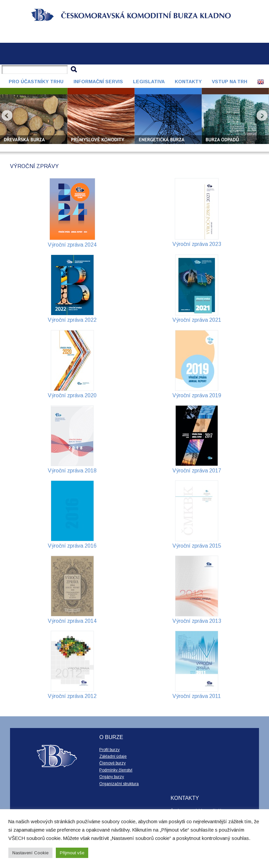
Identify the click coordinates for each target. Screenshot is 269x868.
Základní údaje (113, 756)
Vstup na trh (230, 82)
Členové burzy (112, 763)
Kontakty (188, 82)
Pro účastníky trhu (36, 82)
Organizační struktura (119, 784)
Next (262, 116)
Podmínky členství (116, 770)
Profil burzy (109, 750)
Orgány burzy (112, 777)
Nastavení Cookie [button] (30, 853)
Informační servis (98, 82)
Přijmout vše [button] (72, 853)
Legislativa (149, 82)
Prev (7, 116)
